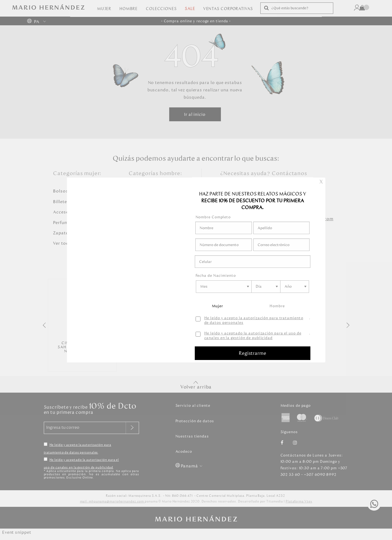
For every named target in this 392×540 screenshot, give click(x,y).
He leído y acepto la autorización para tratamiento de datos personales (254, 321)
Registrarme (253, 353)
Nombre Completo (213, 217)
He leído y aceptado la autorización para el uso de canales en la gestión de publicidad (253, 336)
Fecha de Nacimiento (216, 276)
